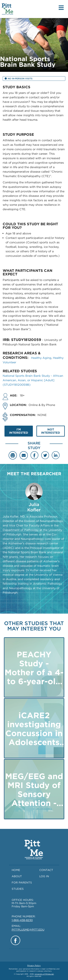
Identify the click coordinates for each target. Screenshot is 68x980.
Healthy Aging (41, 358)
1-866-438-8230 (22, 920)
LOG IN (44, 876)
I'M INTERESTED (19, 431)
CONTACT (46, 870)
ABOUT (17, 876)
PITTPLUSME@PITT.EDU (28, 930)
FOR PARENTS (22, 883)
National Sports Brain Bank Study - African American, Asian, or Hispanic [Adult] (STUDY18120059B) (33, 380)
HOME (16, 870)
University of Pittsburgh (44, 974)
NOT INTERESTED (51, 431)
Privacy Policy (34, 965)
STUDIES (18, 889)
